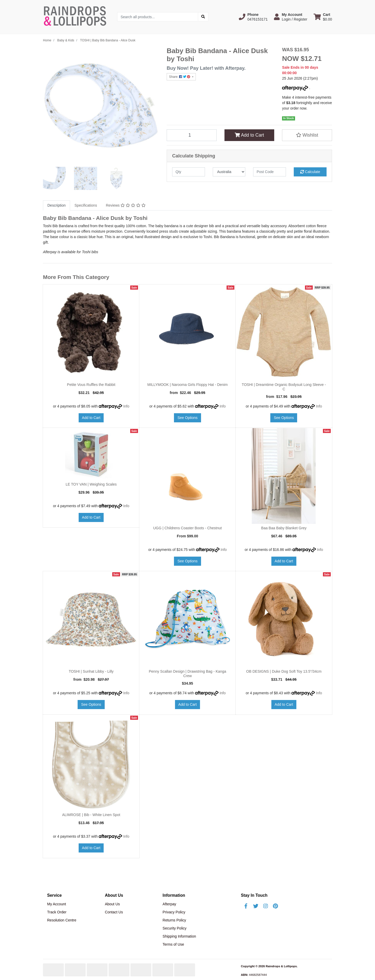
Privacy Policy (174, 912)
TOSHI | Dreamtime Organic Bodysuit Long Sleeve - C (284, 387)
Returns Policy (174, 920)
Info (126, 406)
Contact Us (114, 912)
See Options (187, 418)
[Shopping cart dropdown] (323, 17)
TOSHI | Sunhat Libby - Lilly (91, 671)
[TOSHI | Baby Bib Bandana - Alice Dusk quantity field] (192, 135)
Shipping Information (179, 936)
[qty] (189, 172)
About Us (113, 904)
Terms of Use (173, 944)
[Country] (229, 172)
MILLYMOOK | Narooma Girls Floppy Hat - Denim (187, 385)
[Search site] (203, 17)
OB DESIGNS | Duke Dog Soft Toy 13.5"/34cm (284, 671)
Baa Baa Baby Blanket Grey (284, 528)
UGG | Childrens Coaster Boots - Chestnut (187, 528)
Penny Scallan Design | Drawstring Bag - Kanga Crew (187, 674)
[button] (253, 17)
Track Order (57, 912)
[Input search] (158, 17)
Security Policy (174, 928)
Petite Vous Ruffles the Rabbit (91, 385)
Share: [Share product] (180, 77)
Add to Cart (249, 135)
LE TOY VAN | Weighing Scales (91, 484)
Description (57, 205)
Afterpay (169, 904)
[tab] (57, 205)
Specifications (86, 205)
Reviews (126, 205)
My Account (57, 904)
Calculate (310, 172)
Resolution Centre (62, 920)
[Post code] (270, 172)
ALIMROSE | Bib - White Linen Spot (91, 815)
